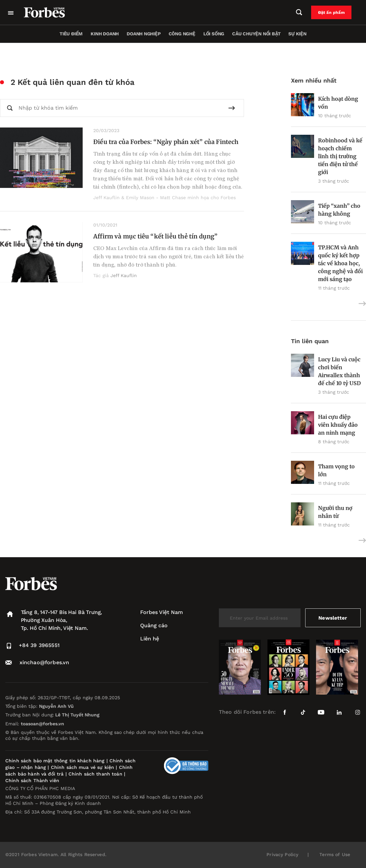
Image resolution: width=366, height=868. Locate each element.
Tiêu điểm (71, 34)
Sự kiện (297, 34)
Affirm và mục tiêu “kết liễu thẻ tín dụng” (156, 236)
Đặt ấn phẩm (335, 13)
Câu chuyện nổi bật (256, 34)
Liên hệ (150, 639)
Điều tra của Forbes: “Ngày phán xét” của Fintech (166, 142)
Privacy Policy (282, 854)
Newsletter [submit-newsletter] (333, 618)
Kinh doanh (105, 34)
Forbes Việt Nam (162, 612)
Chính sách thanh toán (95, 774)
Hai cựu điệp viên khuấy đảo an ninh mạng (338, 425)
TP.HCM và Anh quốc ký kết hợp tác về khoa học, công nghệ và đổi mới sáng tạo (340, 263)
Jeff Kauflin (124, 275)
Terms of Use (335, 854)
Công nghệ (182, 34)
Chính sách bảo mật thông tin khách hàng (55, 761)
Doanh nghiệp (143, 34)
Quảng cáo (154, 625)
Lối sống (214, 34)
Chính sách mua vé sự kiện (83, 767)
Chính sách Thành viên (32, 780)
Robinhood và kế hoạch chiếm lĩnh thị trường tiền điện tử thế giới (340, 156)
